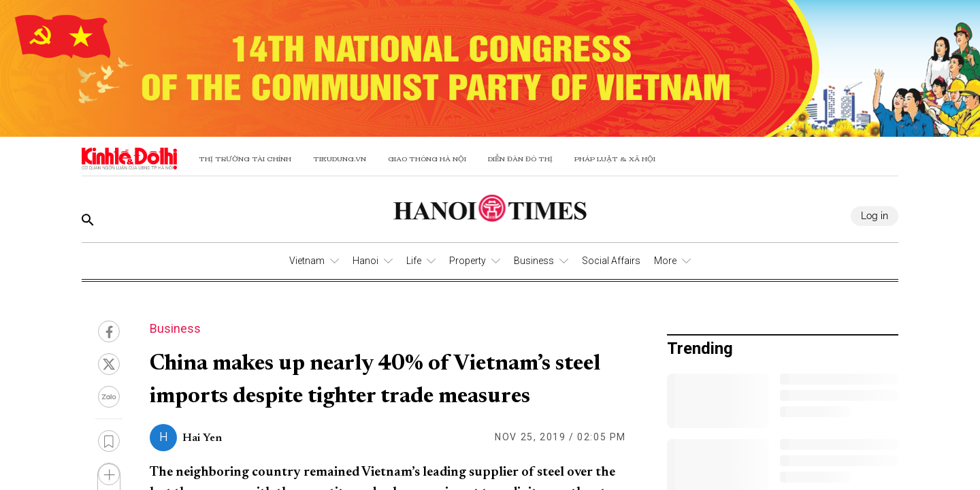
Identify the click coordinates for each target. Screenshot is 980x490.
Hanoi (365, 261)
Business (534, 261)
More (665, 261)
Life (414, 261)
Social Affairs (611, 261)
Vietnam (307, 261)
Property (468, 261)
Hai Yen (202, 438)
